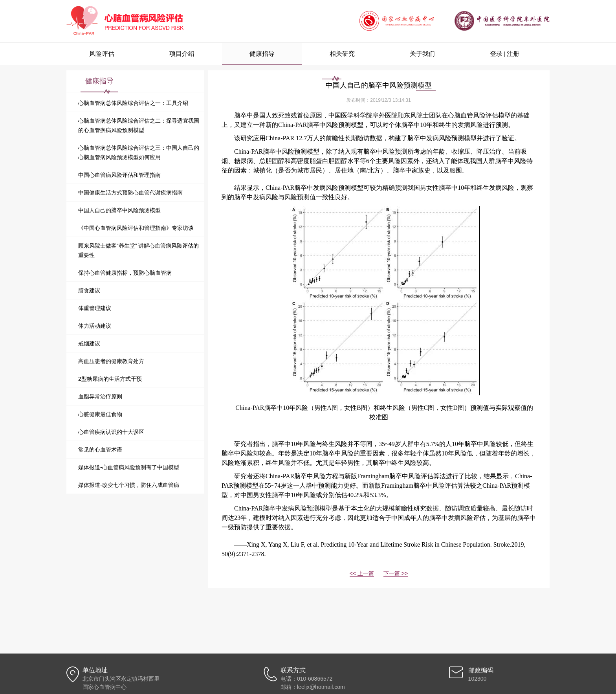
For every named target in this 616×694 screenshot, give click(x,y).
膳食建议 (89, 290)
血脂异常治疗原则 (100, 397)
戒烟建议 (89, 343)
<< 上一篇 (362, 573)
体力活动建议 (95, 326)
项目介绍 (182, 54)
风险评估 (102, 54)
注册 (513, 54)
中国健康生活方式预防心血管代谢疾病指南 (130, 193)
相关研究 (342, 54)
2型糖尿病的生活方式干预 (110, 379)
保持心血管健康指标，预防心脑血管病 (125, 273)
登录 (496, 54)
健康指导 (262, 54)
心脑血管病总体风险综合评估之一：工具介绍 (133, 103)
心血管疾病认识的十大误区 (111, 432)
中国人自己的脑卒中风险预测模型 (119, 210)
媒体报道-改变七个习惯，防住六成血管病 (129, 485)
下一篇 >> (396, 573)
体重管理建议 (95, 308)
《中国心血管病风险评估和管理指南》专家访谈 (136, 228)
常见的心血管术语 (100, 450)
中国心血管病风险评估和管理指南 (119, 175)
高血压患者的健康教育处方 (111, 361)
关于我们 (422, 54)
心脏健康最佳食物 (100, 414)
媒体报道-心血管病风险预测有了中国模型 (129, 467)
